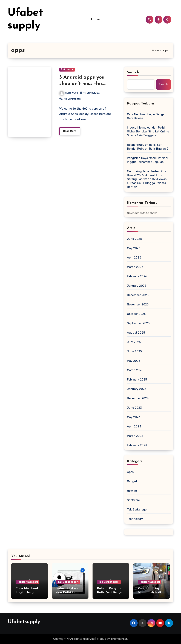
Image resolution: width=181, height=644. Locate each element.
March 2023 (135, 436)
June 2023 (134, 408)
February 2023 (137, 445)
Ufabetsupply (24, 622)
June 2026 (135, 239)
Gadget (132, 481)
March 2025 (135, 370)
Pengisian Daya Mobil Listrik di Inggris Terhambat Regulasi (148, 160)
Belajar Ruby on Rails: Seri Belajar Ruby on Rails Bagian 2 (148, 147)
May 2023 (134, 417)
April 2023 (134, 426)
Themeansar (119, 639)
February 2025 (137, 380)
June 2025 (134, 351)
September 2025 (138, 323)
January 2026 (137, 286)
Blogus (101, 639)
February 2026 (137, 276)
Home (95, 19)
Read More (70, 131)
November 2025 (138, 304)
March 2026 (135, 267)
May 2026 (134, 248)
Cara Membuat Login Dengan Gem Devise (147, 116)
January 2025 (137, 389)
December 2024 (138, 398)
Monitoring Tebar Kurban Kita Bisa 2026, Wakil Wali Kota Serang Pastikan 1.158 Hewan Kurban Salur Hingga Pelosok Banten (147, 179)
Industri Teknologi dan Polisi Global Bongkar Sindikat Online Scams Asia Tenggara (148, 131)
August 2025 (136, 333)
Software (67, 69)
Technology (135, 519)
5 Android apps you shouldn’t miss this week (82, 84)
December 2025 (138, 295)
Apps (130, 472)
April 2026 (134, 258)
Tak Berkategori (138, 510)
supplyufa (69, 93)
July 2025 (134, 342)
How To (132, 491)
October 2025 (136, 314)
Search (133, 72)
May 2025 (134, 361)
